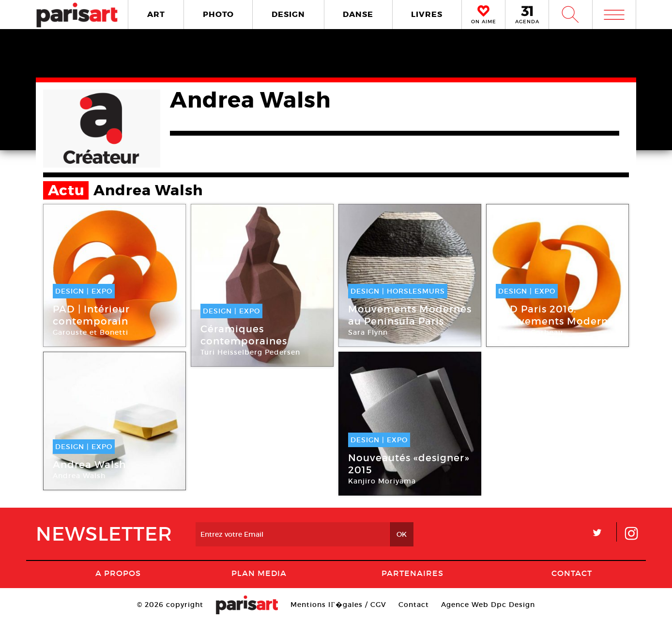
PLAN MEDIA (259, 573)
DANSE (358, 14)
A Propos (118, 573)
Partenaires (412, 573)
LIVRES (427, 14)
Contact (572, 573)
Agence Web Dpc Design (488, 605)
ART (156, 14)
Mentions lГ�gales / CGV (338, 605)
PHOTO (218, 14)
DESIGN (288, 14)
